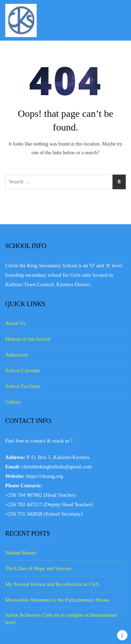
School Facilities (23, 386)
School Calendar (23, 370)
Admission (17, 355)
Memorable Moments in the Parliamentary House (57, 600)
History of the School (28, 339)
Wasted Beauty (21, 553)
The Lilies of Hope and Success (38, 568)
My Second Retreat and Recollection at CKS (52, 584)
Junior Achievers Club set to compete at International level (61, 619)
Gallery (13, 402)
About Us (15, 323)
